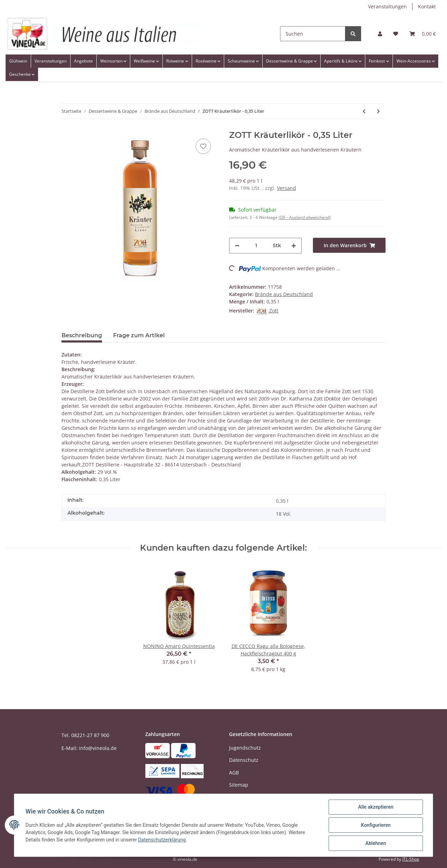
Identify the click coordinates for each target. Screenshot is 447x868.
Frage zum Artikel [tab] (139, 335)
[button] (380, 34)
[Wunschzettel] (396, 34)
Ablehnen (376, 843)
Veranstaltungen (387, 6)
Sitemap (239, 785)
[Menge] (256, 246)
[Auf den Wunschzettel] (203, 146)
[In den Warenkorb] (349, 245)
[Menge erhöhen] (294, 246)
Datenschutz (244, 760)
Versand (287, 188)
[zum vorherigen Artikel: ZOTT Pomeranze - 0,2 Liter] (364, 111)
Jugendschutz (245, 748)
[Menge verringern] (237, 246)
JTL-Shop (411, 859)
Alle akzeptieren (376, 807)
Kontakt (427, 6)
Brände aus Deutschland (284, 294)
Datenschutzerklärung (162, 840)
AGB (234, 773)
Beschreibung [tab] (82, 335)
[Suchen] (313, 34)
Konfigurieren (376, 825)
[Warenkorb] (423, 34)
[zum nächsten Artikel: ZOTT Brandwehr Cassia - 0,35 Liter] (378, 111)
